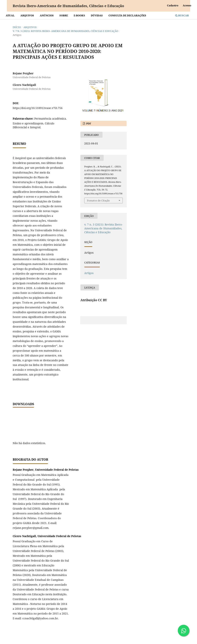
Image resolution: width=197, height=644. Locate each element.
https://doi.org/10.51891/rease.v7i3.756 (38, 108)
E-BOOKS (79, 15)
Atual (10, 15)
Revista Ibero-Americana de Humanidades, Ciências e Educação (68, 6)
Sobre (64, 15)
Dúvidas (97, 15)
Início (17, 27)
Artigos (89, 273)
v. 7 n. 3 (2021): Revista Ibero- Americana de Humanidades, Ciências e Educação (66, 31)
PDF (88, 123)
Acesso (187, 5)
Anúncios (47, 15)
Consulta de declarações (127, 15)
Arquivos (27, 15)
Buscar (182, 15)
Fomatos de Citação (98, 200)
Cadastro (173, 5)
